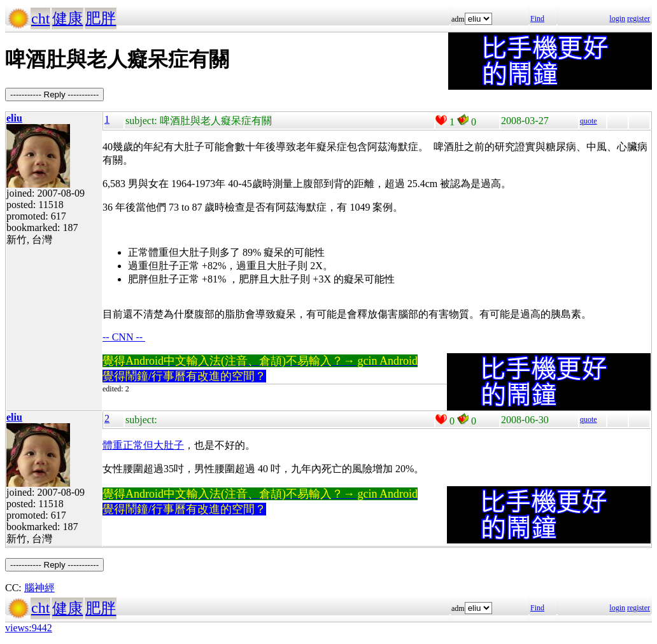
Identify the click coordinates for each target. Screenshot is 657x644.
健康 (67, 18)
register (639, 18)
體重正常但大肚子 (143, 445)
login (617, 18)
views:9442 (29, 628)
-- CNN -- (124, 337)
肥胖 (101, 18)
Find (537, 18)
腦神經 (39, 588)
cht (40, 18)
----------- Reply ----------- (54, 94)
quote (589, 121)
